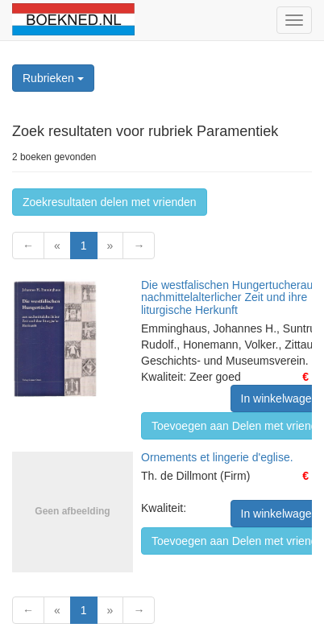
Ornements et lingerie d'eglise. (217, 457)
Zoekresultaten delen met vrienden (110, 202)
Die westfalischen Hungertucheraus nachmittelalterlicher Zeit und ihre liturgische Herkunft (230, 297)
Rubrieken (53, 78)
